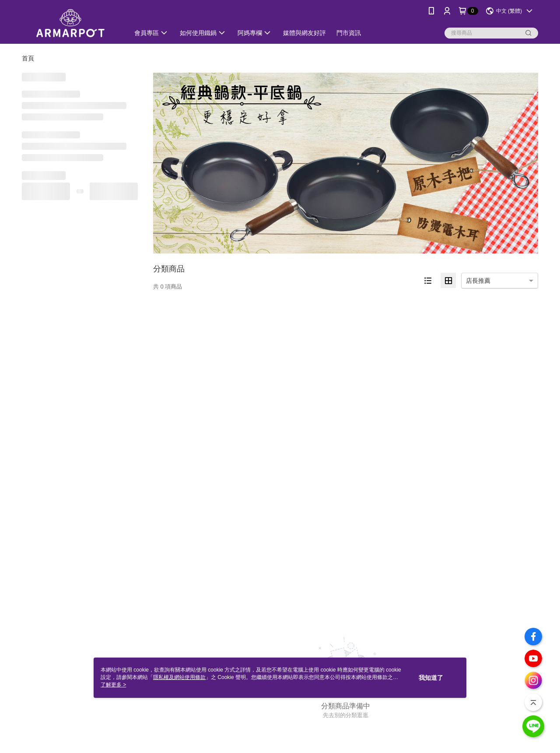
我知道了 (431, 678)
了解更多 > (113, 685)
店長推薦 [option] (478, 281)
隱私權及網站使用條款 (179, 677)
